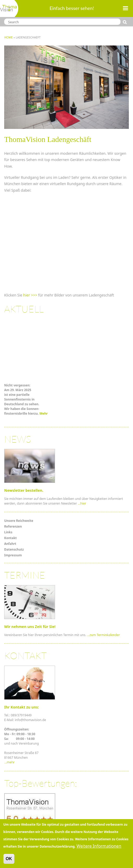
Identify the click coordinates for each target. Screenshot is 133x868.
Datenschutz (14, 549)
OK (9, 859)
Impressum (13, 555)
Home (8, 37)
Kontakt (10, 538)
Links (8, 532)
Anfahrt (10, 544)
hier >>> (30, 295)
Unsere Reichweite (19, 521)
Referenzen (13, 526)
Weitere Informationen (99, 846)
